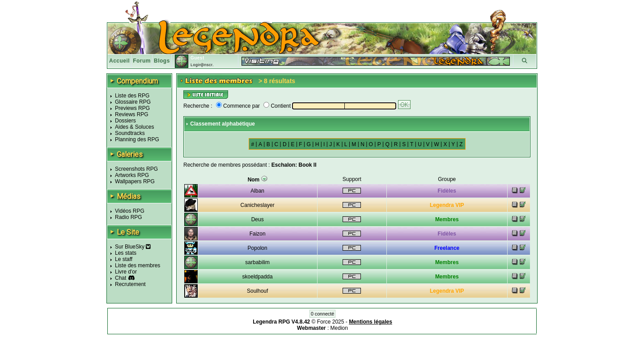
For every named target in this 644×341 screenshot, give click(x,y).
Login (196, 65)
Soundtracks (130, 133)
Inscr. (208, 65)
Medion (339, 328)
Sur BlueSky (133, 247)
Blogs (162, 61)
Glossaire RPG (133, 102)
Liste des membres (138, 265)
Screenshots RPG (136, 169)
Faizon (258, 234)
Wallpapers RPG (135, 181)
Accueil (119, 61)
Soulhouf (257, 291)
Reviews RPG (132, 114)
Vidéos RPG (130, 211)
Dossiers (125, 121)
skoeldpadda (258, 277)
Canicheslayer (258, 205)
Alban (257, 191)
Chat (121, 278)
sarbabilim (257, 262)
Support (352, 179)
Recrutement (130, 284)
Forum (142, 61)
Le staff (124, 259)
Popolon (258, 248)
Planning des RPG (137, 139)
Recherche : (198, 106)
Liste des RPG (132, 96)
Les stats (126, 253)
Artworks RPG (132, 175)
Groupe (447, 179)
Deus (258, 219)
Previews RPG (132, 108)
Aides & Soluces (134, 127)
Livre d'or (126, 272)
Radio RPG (129, 217)
